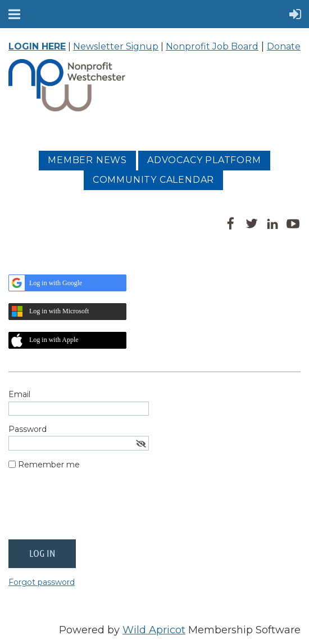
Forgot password (42, 582)
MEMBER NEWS (87, 160)
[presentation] (94, 509)
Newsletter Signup (116, 46)
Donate (284, 46)
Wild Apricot (154, 630)
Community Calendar (153, 180)
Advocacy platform (204, 160)
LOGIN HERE (37, 46)
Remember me (49, 465)
